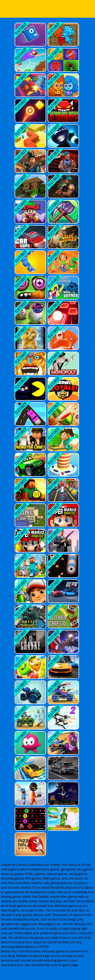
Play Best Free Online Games (48, 9)
